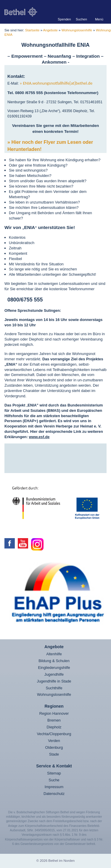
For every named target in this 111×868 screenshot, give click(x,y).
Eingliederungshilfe (54, 668)
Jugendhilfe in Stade (54, 681)
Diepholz (54, 727)
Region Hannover (54, 713)
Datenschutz (54, 794)
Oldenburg (54, 747)
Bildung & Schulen (54, 661)
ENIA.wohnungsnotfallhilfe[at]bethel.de (58, 83)
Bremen (54, 720)
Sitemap (54, 773)
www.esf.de (39, 437)
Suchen (81, 19)
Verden (54, 741)
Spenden (64, 19)
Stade (54, 754)
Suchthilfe (54, 688)
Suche (54, 780)
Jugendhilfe (54, 674)
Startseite (32, 30)
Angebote (50, 30)
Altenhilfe (54, 654)
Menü (99, 19)
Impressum (54, 787)
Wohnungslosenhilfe (77, 30)
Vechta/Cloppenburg (54, 734)
